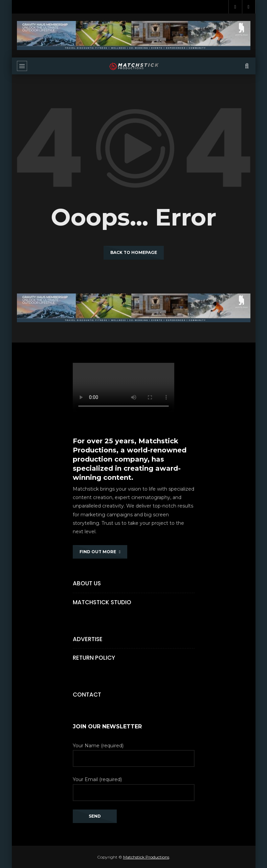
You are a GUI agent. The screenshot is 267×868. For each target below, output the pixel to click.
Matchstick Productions (146, 857)
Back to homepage (134, 252)
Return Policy (94, 658)
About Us (87, 583)
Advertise (88, 639)
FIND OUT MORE (100, 552)
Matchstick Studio (102, 602)
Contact (87, 695)
